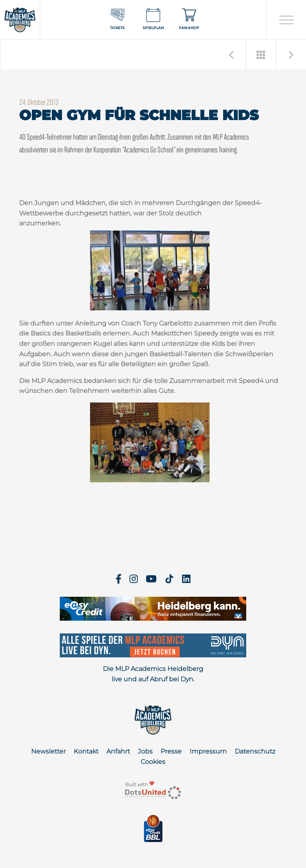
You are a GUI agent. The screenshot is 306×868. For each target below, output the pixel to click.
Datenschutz (255, 751)
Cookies (153, 762)
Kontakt (86, 751)
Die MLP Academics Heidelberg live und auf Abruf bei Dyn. (153, 674)
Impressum (208, 751)
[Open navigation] (286, 20)
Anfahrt (118, 751)
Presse (171, 751)
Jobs (145, 751)
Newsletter (48, 751)
